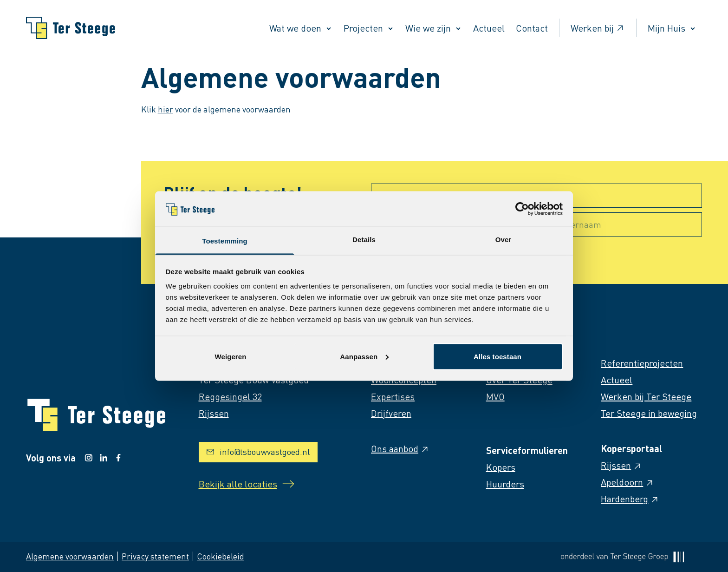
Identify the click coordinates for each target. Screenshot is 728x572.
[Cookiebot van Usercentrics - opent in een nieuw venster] (522, 209)
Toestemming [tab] (225, 241)
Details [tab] (364, 240)
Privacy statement (155, 556)
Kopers (501, 467)
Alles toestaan (497, 356)
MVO (495, 396)
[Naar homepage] (71, 28)
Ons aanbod (400, 448)
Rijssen (621, 465)
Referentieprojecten (642, 363)
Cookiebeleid (221, 556)
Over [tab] (504, 240)
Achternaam (578, 224)
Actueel (489, 28)
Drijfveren (391, 413)
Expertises (393, 396)
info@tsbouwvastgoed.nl (258, 451)
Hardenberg (630, 499)
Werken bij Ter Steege (646, 396)
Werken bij (598, 28)
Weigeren (230, 356)
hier (166, 109)
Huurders (505, 484)
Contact (532, 28)
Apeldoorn (627, 482)
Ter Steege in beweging (649, 413)
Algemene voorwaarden (70, 556)
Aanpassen (364, 356)
